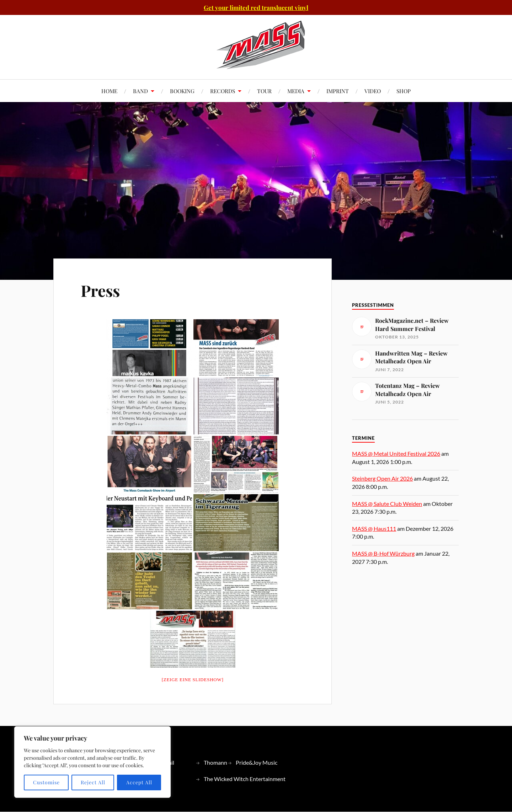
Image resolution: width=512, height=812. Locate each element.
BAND (140, 91)
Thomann (215, 762)
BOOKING (182, 91)
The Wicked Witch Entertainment (245, 779)
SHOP (404, 91)
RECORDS (223, 91)
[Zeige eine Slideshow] (193, 680)
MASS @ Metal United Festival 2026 (396, 453)
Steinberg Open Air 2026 (382, 478)
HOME (109, 91)
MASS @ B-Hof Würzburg (383, 553)
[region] (92, 762)
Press (100, 290)
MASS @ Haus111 (374, 528)
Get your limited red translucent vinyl (256, 7)
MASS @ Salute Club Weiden (387, 504)
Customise (46, 782)
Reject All (93, 782)
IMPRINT (338, 91)
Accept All (139, 782)
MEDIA (296, 91)
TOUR (264, 91)
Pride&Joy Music (257, 762)
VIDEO (373, 91)
